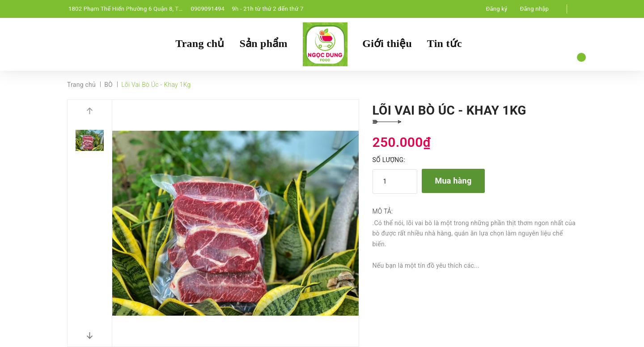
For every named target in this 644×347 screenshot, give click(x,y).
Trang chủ (200, 43)
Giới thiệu (387, 43)
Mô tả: (383, 211)
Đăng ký (497, 9)
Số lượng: (389, 160)
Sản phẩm (263, 43)
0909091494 (208, 9)
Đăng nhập (534, 9)
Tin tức (445, 43)
